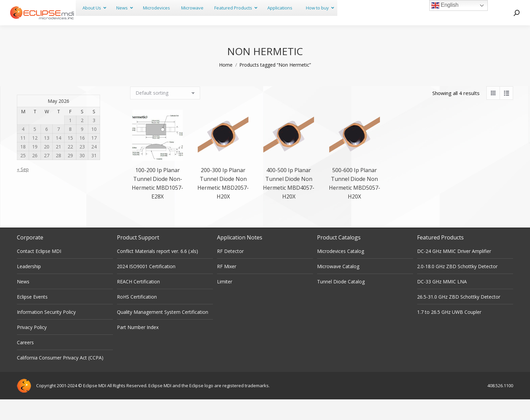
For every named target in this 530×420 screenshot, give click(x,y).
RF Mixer (227, 287)
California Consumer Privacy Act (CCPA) (60, 378)
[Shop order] (165, 114)
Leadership (29, 287)
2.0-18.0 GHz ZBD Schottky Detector (457, 287)
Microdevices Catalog (341, 272)
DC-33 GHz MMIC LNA (442, 302)
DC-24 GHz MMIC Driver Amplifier (454, 272)
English (445, 5)
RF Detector (230, 272)
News (23, 302)
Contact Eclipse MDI (39, 272)
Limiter (225, 302)
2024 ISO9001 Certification (146, 287)
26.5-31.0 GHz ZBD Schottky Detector (459, 317)
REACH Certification (138, 302)
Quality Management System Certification (163, 333)
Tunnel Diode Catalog (341, 302)
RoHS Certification (137, 317)
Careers (25, 363)
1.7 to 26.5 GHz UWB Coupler (449, 333)
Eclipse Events (32, 317)
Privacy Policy (32, 348)
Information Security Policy (46, 333)
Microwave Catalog (338, 287)
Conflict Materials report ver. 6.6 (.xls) (158, 272)
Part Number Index (138, 348)
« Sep (23, 190)
